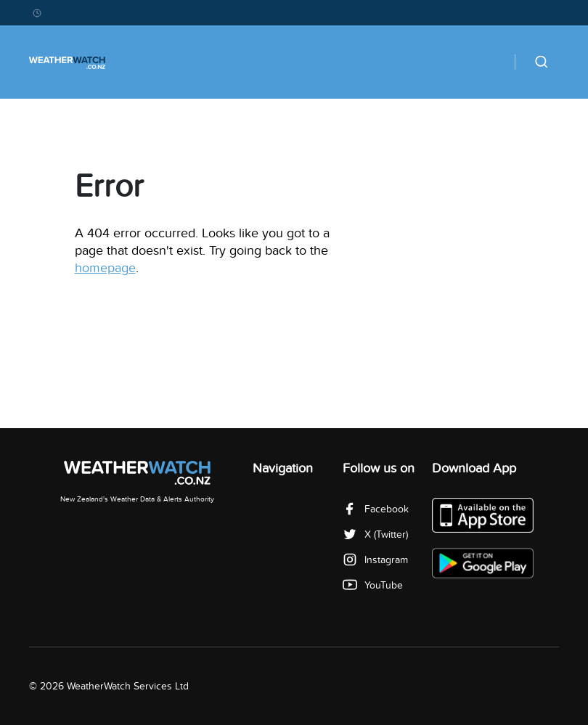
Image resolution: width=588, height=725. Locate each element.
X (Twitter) (375, 534)
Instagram (375, 560)
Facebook (376, 509)
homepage (105, 268)
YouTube (373, 585)
